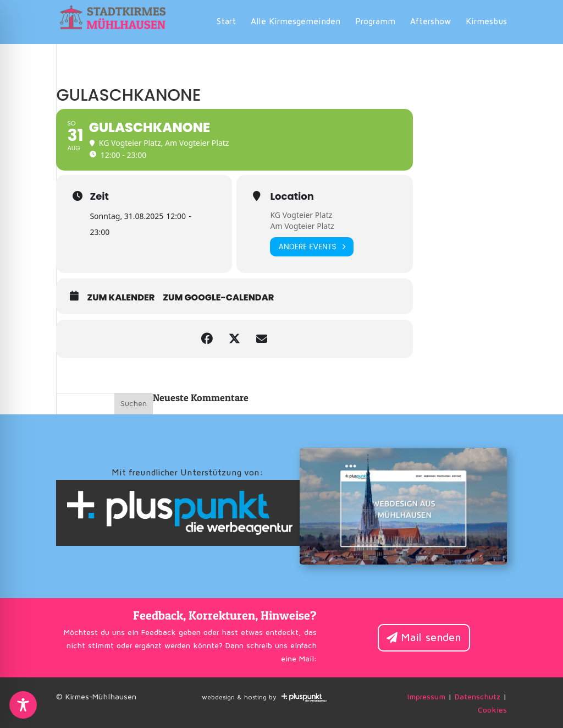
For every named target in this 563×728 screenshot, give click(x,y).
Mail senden (431, 638)
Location (292, 196)
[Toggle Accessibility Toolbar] (23, 705)
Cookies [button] (492, 710)
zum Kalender (121, 298)
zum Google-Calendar (218, 298)
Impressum (426, 697)
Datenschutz (478, 697)
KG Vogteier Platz (301, 215)
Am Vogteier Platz (302, 226)
